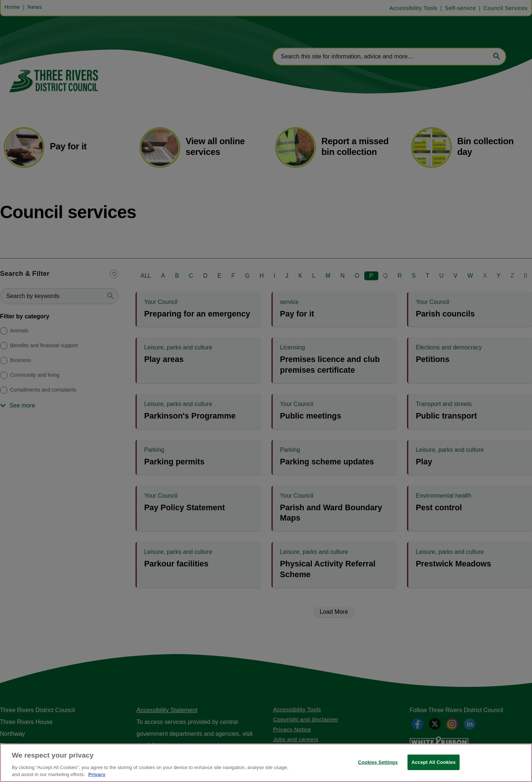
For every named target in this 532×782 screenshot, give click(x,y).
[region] (266, 763)
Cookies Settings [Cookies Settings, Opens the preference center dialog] (378, 762)
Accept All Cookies (434, 762)
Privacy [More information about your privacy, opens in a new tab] (97, 774)
